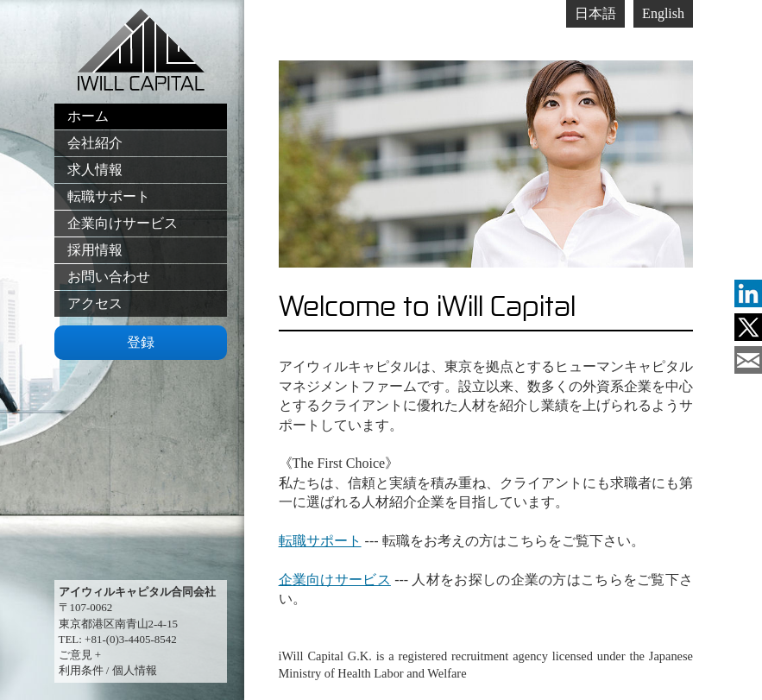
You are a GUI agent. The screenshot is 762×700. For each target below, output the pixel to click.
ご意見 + (80, 655)
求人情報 (95, 170)
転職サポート (109, 196)
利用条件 (81, 670)
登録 (141, 342)
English (663, 13)
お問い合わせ (109, 277)
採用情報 (95, 250)
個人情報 (135, 670)
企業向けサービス (123, 223)
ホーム (88, 116)
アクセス (95, 303)
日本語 (595, 13)
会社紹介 (95, 143)
